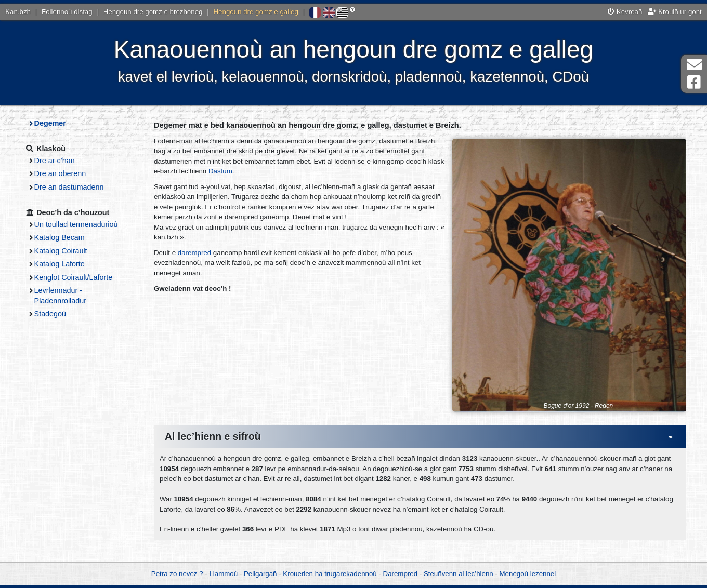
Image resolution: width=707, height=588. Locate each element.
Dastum (220, 171)
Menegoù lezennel (528, 574)
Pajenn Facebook (694, 82)
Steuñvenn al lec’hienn (459, 574)
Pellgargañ (260, 574)
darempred (194, 253)
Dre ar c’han (55, 161)
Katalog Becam (60, 237)
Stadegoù (50, 314)
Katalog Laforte (60, 264)
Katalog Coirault (61, 251)
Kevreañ (625, 12)
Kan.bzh (18, 12)
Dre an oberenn (60, 173)
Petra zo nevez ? (177, 574)
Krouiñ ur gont (675, 12)
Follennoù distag (67, 12)
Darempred (401, 574)
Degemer (50, 123)
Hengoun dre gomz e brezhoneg (153, 12)
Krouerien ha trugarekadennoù (330, 574)
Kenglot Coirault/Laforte (74, 277)
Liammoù (223, 574)
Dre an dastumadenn (69, 187)
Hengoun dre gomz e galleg (256, 12)
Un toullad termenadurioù (76, 224)
